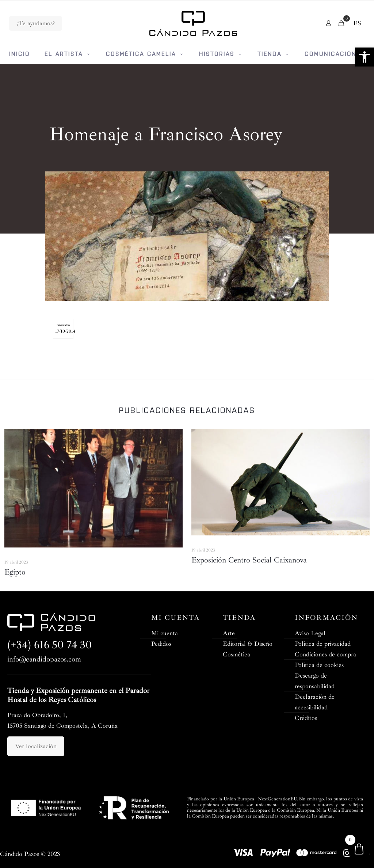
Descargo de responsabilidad (315, 681)
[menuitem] (357, 23)
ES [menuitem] (357, 23)
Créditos (306, 718)
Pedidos (161, 644)
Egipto (15, 572)
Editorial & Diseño (248, 644)
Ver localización (36, 746)
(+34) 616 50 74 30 (49, 645)
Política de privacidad (323, 644)
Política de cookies (319, 665)
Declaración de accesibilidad (315, 702)
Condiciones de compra (325, 654)
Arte (229, 633)
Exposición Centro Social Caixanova (249, 560)
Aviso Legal (310, 633)
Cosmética (236, 654)
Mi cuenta (165, 633)
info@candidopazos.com (44, 659)
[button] (365, 57)
